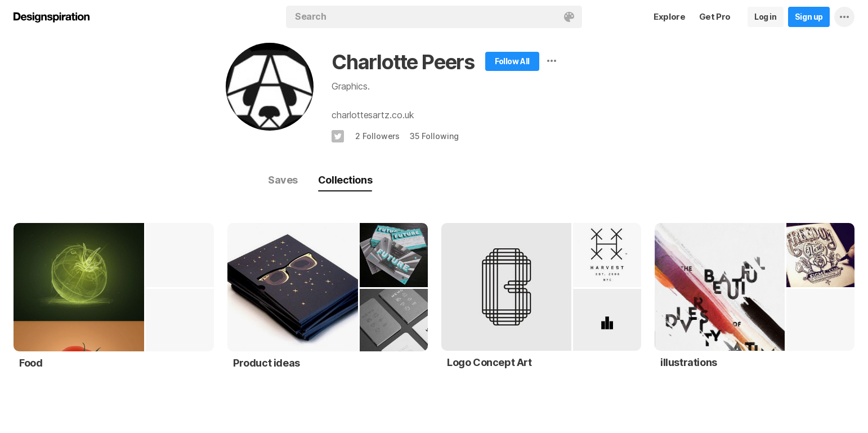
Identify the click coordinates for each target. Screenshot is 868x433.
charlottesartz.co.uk (373, 115)
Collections (345, 180)
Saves (283, 180)
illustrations (689, 362)
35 (434, 136)
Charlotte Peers (403, 62)
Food (31, 363)
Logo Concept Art (489, 362)
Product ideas (267, 363)
